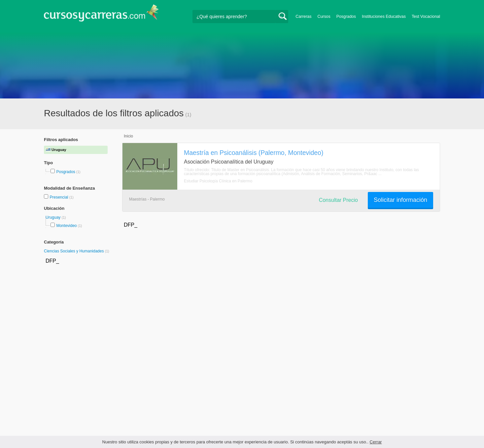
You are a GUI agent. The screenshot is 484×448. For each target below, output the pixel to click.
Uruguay (54, 217)
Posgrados (346, 17)
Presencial (59, 197)
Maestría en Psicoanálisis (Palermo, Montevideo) (254, 153)
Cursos (324, 17)
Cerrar (376, 442)
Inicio (128, 136)
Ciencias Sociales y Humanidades (74, 251)
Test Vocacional (426, 17)
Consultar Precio (338, 200)
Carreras (303, 17)
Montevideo (66, 226)
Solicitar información (400, 200)
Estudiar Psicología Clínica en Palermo (218, 181)
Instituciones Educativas (384, 17)
